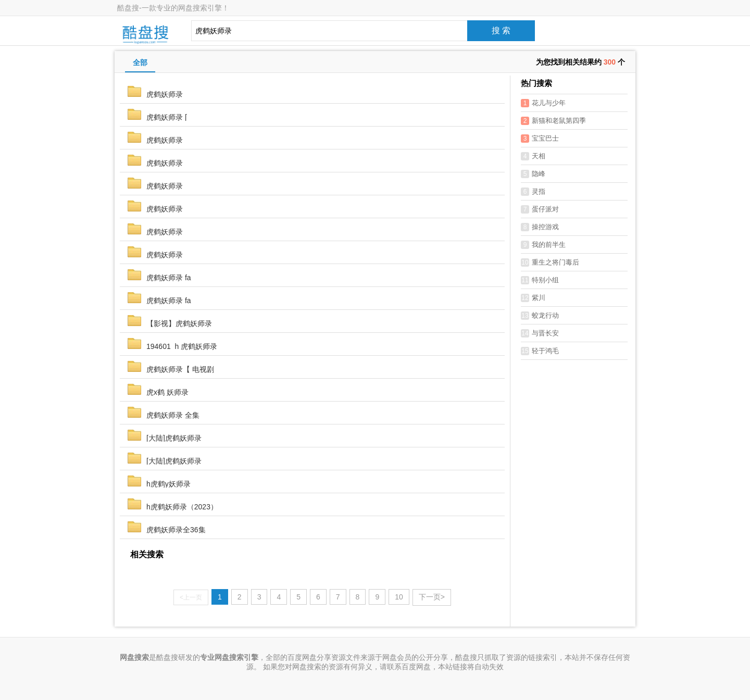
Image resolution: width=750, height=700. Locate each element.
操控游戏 (540, 227)
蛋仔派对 (540, 209)
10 (399, 597)
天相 (533, 156)
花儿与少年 (543, 103)
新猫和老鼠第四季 (553, 121)
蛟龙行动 (540, 316)
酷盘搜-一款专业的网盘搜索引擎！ (173, 8)
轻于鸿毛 (540, 351)
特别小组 (540, 280)
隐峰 (533, 174)
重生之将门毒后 (550, 262)
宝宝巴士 (540, 139)
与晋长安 (540, 333)
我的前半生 (543, 245)
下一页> (432, 597)
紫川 (533, 298)
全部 (140, 63)
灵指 (533, 192)
